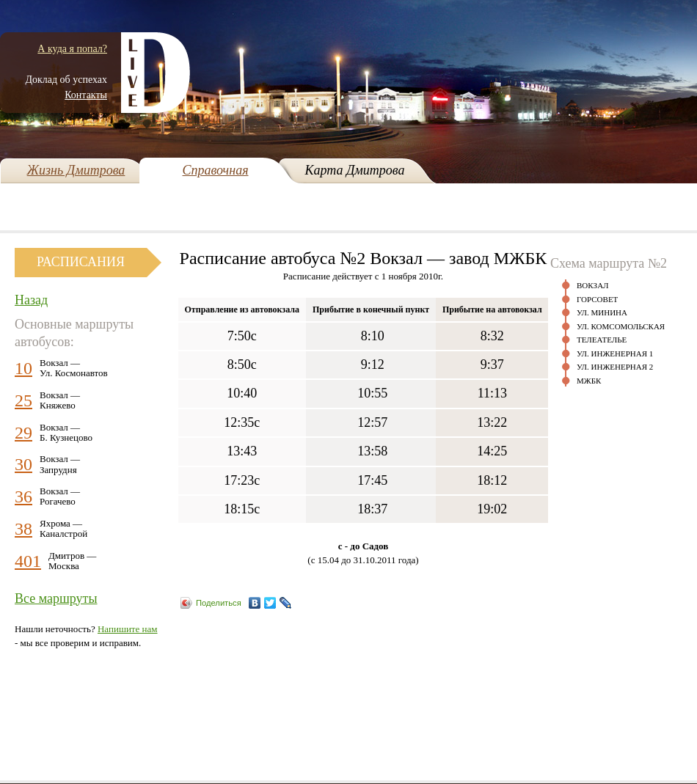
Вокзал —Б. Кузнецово (66, 432)
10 (23, 368)
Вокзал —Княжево (60, 400)
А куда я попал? (72, 49)
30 (23, 464)
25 (23, 400)
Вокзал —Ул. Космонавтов (74, 368)
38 (23, 529)
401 (28, 561)
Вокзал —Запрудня (60, 464)
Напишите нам (128, 629)
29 (23, 433)
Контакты (86, 95)
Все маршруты (56, 598)
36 (23, 497)
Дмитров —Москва (72, 561)
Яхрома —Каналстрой (63, 528)
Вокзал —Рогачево (60, 496)
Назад (31, 300)
